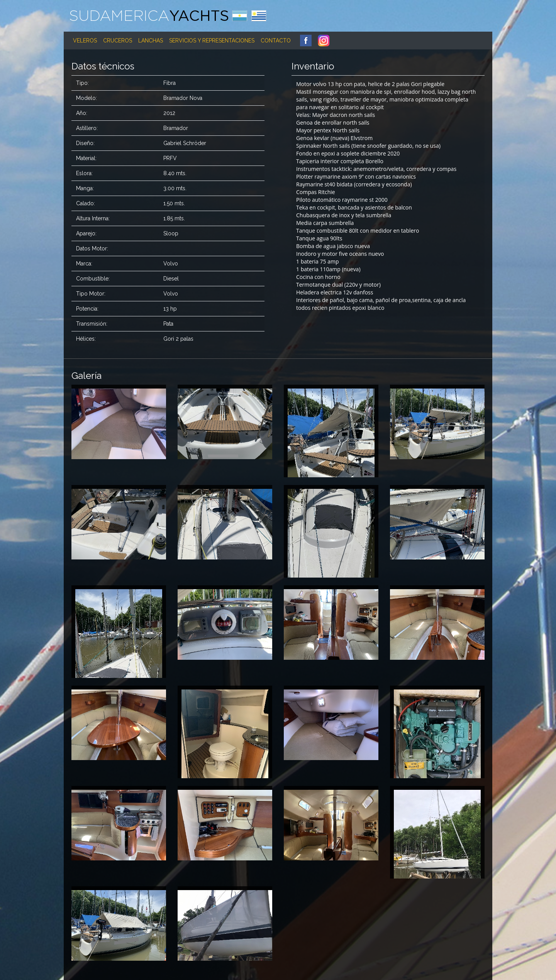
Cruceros (118, 41)
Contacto (276, 41)
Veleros (85, 41)
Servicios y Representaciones (212, 41)
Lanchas (151, 41)
